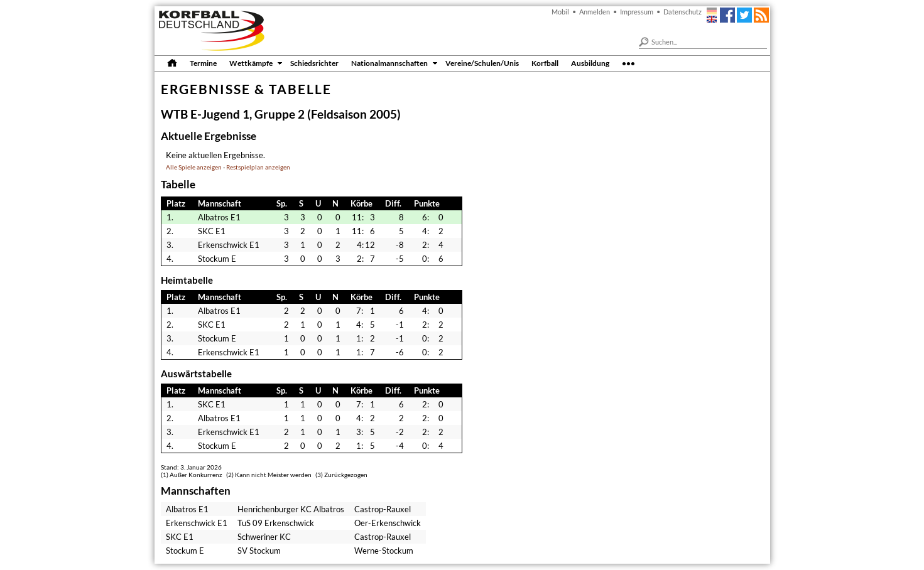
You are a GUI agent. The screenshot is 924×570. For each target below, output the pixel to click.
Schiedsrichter (314, 63)
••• (628, 63)
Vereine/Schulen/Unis (482, 63)
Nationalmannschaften (389, 63)
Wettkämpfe (251, 63)
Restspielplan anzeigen (258, 167)
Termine (203, 63)
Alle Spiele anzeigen (194, 167)
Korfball (545, 63)
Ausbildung (590, 63)
